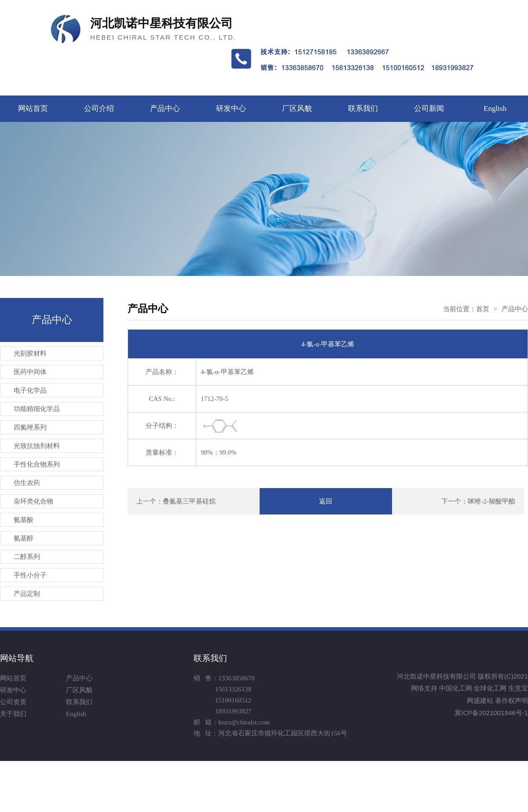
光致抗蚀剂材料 (37, 446)
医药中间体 (30, 372)
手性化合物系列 (37, 464)
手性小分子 (30, 575)
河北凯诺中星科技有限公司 (436, 676)
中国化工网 (456, 688)
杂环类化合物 (33, 501)
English (495, 108)
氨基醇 (24, 538)
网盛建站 (480, 700)
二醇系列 (27, 557)
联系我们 (363, 108)
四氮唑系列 (30, 427)
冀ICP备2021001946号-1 (491, 713)
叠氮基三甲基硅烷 (189, 501)
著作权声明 (511, 700)
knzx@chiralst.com (244, 722)
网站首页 (33, 108)
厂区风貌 (297, 108)
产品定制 (27, 594)
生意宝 (518, 688)
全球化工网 (490, 688)
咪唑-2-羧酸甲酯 (491, 501)
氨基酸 (24, 520)
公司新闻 (429, 108)
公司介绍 (99, 108)
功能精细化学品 (37, 409)
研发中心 (231, 108)
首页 (483, 309)
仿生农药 (27, 483)
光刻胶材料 (30, 353)
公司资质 (13, 702)
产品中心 (165, 108)
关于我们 (13, 714)
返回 (326, 501)
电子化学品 (30, 390)
